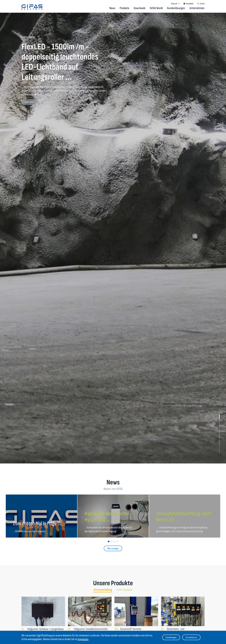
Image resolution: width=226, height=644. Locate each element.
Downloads (140, 8)
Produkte (124, 8)
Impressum (83, 639)
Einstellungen (171, 638)
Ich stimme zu (191, 638)
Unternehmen (197, 8)
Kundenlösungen (176, 8)
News (112, 8)
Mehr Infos (29, 102)
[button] (219, 416)
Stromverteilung (103, 590)
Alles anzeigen (113, 549)
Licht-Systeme (124, 590)
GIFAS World (156, 8)
